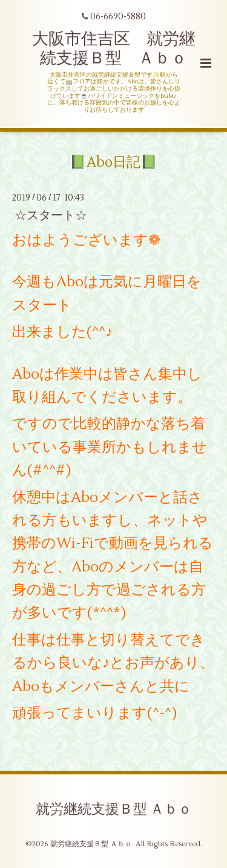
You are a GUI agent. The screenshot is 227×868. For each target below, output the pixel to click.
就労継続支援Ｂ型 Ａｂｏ (114, 809)
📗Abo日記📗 (113, 162)
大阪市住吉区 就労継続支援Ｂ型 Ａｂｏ (114, 49)
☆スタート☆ (51, 215)
